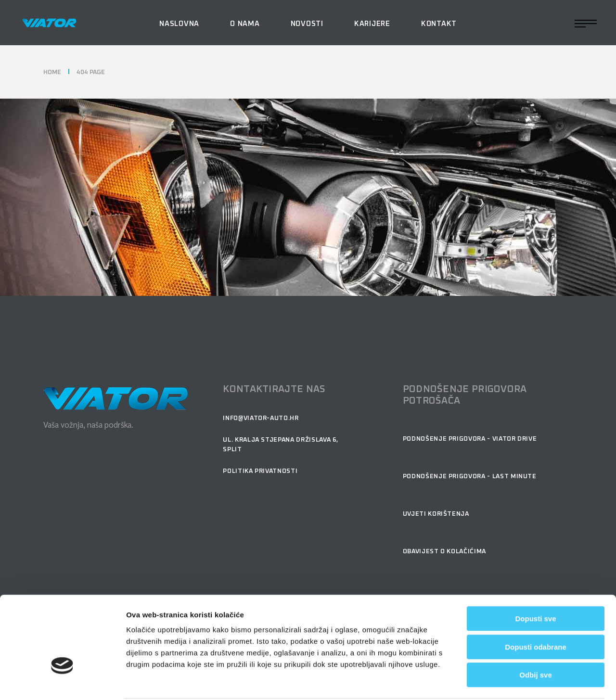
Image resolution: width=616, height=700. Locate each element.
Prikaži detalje (541, 681)
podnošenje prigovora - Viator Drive (470, 439)
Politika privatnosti (260, 471)
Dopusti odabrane (536, 611)
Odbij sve (536, 639)
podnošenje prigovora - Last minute (470, 477)
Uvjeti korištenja (436, 514)
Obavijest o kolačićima (444, 552)
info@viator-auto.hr (261, 418)
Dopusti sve (535, 582)
